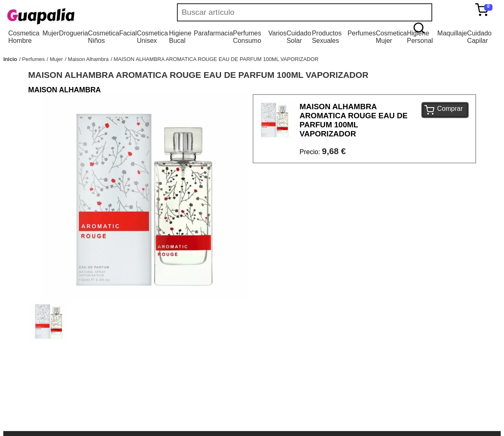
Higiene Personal (420, 37)
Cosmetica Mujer (391, 37)
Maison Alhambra (88, 59)
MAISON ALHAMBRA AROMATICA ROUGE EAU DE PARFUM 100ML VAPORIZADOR (216, 59)
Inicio (10, 59)
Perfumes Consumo (247, 37)
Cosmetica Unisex (153, 37)
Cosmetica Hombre (24, 37)
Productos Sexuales (327, 37)
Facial (128, 33)
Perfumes (361, 33)
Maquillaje (452, 33)
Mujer (51, 33)
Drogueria (73, 33)
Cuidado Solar (299, 37)
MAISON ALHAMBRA (64, 90)
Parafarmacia (213, 33)
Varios (278, 33)
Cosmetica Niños (104, 37)
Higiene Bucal (180, 37)
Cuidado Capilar (479, 37)
